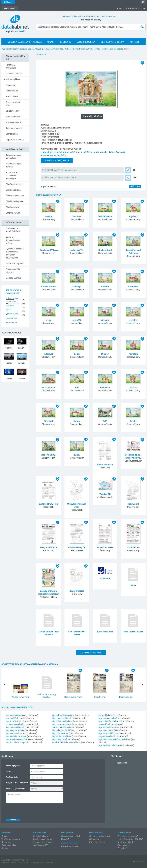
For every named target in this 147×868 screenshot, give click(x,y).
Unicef (64, 839)
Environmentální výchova (13, 271)
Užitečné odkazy (41, 836)
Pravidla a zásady (97, 842)
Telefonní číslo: (12, 777)
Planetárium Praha (70, 846)
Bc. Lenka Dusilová (15, 724)
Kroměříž (77, 320)
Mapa (133, 585)
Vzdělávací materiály (11, 839)
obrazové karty (48, 155)
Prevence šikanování (127, 836)
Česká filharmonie (69, 843)
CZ (143, 2)
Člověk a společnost (15, 196)
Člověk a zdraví (13, 207)
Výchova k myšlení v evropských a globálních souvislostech (15, 253)
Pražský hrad (49, 388)
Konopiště (133, 287)
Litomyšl (49, 354)
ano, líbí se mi (11, 302)
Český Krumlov (105, 216)
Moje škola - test (105, 547)
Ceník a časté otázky (42, 839)
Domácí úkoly (12, 134)
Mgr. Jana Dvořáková (62, 718)
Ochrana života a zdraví (100, 836)
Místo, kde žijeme (71, 49)
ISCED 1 (40, 49)
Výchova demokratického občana (13, 240)
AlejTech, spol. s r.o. (46, 863)
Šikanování (94, 839)
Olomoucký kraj (126, 697)
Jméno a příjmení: (13, 766)
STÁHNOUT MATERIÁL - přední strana (60, 170)
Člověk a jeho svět (14, 184)
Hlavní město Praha (73, 697)
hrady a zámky (101, 152)
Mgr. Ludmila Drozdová (16, 736)
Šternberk (49, 421)
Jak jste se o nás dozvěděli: (17, 783)
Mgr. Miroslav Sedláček (63, 730)
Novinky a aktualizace (11, 66)
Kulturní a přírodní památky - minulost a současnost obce (101, 49)
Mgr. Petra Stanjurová (62, 724)
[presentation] (28, 810)
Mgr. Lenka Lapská (14, 715)
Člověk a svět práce (15, 201)
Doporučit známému (92, 116)
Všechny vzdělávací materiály (23, 49)
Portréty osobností (14, 122)
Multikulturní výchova (15, 263)
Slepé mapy (11, 85)
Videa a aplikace (13, 79)
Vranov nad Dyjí (49, 455)
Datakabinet (6, 49)
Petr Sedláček (12, 718)
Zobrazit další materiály (91, 653)
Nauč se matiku (124, 842)
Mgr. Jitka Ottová (106, 730)
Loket (77, 354)
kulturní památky (117, 152)
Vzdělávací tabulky (14, 74)
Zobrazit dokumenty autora (57, 160)
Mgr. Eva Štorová (14, 721)
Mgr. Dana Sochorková (63, 721)
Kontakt (5, 848)
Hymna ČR (105, 578)
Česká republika (105, 465)
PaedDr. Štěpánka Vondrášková (67, 742)
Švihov (77, 421)
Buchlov (77, 216)
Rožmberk (105, 388)
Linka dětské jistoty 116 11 (129, 839)
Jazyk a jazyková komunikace (13, 156)
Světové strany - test (49, 504)
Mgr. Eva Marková (61, 733)
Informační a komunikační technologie (11, 175)
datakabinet (122, 763)
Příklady (121, 848)
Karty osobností (13, 117)
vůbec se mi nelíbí (12, 313)
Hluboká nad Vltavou (49, 250)
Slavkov (133, 388)
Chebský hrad (105, 250)
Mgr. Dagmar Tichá (14, 730)
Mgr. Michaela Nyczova (109, 727)
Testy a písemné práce (13, 104)
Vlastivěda (59, 49)
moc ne (8, 309)
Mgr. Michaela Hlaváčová (64, 715)
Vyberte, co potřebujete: (16, 789)
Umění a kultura (13, 213)
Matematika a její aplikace (13, 165)
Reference (6, 842)
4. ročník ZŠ (49, 49)
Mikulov (105, 354)
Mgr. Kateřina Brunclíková (18, 739)
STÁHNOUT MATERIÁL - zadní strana (59, 177)
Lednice (133, 320)
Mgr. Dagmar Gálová (108, 718)
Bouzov (49, 216)
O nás (4, 836)
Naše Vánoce (133, 547)
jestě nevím (10, 306)
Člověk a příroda (13, 190)
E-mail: (9, 771)
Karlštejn (77, 287)
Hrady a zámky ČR (49, 547)
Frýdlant (133, 216)
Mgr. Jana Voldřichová (109, 733)
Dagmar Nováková (107, 736)
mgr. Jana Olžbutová (15, 727)
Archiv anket (10, 322)
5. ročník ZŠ (86, 152)
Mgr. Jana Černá (60, 739)
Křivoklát (105, 320)
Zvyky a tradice (77, 591)
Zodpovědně (123, 845)
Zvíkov (77, 455)
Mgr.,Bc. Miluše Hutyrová (17, 742)
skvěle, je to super (12, 298)
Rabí (77, 388)
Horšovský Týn (77, 250)
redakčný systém (25, 863)
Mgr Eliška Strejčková (62, 736)
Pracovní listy (12, 96)
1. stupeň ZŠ (47, 152)
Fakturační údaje (9, 845)
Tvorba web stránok (9, 863)
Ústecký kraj (100, 697)
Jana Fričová (105, 724)
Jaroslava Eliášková (61, 727)
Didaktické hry (12, 91)
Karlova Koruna (49, 287)
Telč (105, 421)
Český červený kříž (70, 836)
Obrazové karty (13, 111)
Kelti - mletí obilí (105, 632)
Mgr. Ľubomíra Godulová (110, 721)
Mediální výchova (13, 278)
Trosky (133, 421)
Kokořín (105, 287)
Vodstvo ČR (105, 494)
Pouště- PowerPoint (20, 697)
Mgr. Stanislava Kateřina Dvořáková (115, 739)
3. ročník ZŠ (60, 152)
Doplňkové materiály (15, 140)
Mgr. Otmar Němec (14, 733)
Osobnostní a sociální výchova (13, 230)
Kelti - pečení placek (133, 632)
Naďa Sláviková (106, 715)
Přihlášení (8, 2)
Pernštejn (133, 354)
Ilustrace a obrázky (14, 128)
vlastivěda (61, 155)
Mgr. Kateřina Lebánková (110, 745)
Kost (49, 320)
